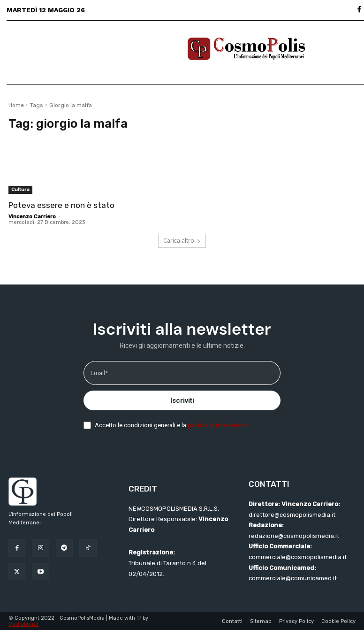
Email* (99, 373)
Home (16, 105)
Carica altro (182, 241)
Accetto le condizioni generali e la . (173, 425)
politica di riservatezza (219, 425)
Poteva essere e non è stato (61, 205)
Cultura (20, 190)
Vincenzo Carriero (32, 217)
